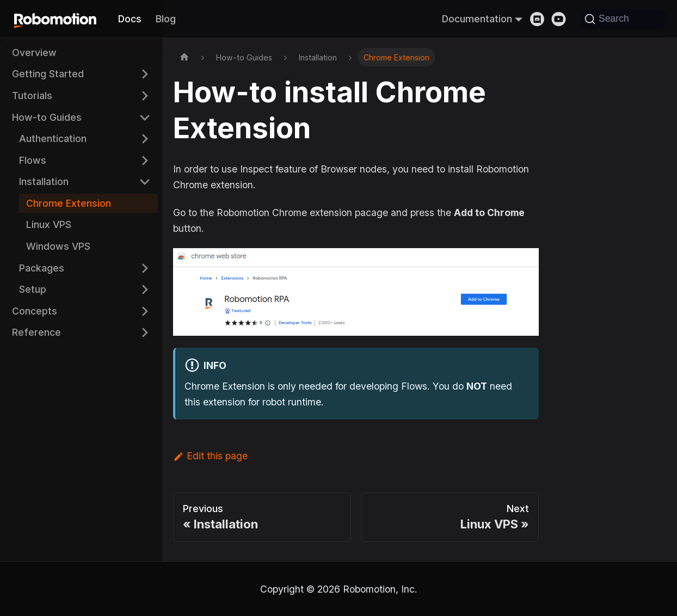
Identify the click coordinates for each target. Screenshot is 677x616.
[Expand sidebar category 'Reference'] (145, 333)
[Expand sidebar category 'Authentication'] (145, 138)
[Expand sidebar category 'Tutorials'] (145, 96)
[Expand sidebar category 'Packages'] (145, 268)
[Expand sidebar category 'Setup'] (145, 289)
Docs (130, 19)
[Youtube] (562, 19)
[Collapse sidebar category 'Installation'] (145, 182)
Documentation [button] (477, 19)
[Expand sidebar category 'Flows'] (145, 160)
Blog (166, 19)
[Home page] (184, 57)
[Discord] (541, 19)
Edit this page (210, 456)
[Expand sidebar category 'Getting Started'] (145, 74)
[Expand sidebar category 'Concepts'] (145, 311)
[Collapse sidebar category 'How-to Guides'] (145, 117)
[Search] (624, 19)
